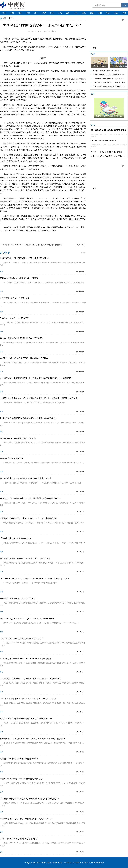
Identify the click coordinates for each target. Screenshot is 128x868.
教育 (92, 13)
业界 (20, 13)
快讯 (116, 13)
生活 (60, 13)
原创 (12, 13)
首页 (4, 13)
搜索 (125, 5)
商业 (36, 13)
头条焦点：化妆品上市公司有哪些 (106, 71)
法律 (124, 13)
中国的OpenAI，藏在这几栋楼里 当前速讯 (109, 75)
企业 (76, 13)
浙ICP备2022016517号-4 (73, 863)
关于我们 (54, 863)
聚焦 (68, 13)
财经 (108, 13)
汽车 (28, 13)
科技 (52, 13)
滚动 (84, 13)
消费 (44, 13)
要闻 (100, 13)
